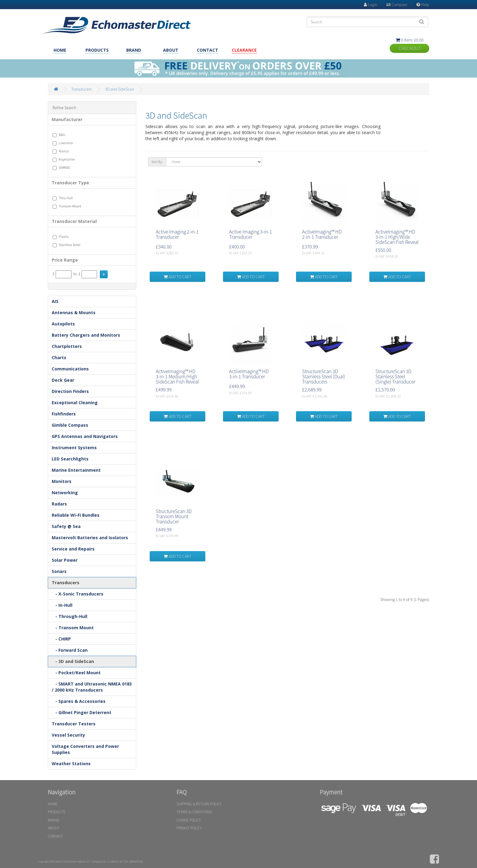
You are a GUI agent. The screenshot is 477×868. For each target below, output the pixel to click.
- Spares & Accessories (79, 701)
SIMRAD (61, 168)
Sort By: (157, 162)
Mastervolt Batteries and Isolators (90, 538)
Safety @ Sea (66, 526)
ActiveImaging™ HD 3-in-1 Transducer (249, 374)
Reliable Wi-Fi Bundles (76, 515)
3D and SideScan (119, 89)
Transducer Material (74, 221)
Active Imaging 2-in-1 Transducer (177, 234)
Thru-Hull (63, 198)
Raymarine (64, 159)
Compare (397, 5)
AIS (55, 301)
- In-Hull (62, 605)
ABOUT (171, 50)
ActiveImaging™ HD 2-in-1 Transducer (322, 234)
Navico (61, 151)
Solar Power (65, 560)
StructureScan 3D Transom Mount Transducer (174, 516)
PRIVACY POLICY (189, 828)
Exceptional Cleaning (75, 403)
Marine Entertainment (76, 470)
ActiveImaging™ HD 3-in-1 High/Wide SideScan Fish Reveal (397, 237)
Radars (59, 504)
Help (423, 5)
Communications (70, 369)
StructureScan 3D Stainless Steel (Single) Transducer (395, 377)
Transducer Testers (74, 724)
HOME (60, 50)
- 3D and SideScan (73, 661)
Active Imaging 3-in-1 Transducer (251, 234)
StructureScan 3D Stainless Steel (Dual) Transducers (324, 377)
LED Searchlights (70, 459)
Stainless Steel (66, 245)
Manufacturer (67, 119)
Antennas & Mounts (74, 312)
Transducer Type (70, 183)
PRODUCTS (97, 50)
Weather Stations (71, 764)
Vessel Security (68, 735)
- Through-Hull (70, 616)
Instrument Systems (74, 448)
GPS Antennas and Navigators (85, 436)
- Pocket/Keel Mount (76, 673)
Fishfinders (64, 414)
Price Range (65, 260)
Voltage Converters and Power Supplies (85, 749)
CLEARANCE (244, 50)
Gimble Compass (70, 425)
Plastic (61, 237)
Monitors (62, 481)
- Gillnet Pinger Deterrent (82, 712)
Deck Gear (63, 380)
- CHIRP (61, 639)
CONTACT (207, 50)
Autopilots (63, 324)
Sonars (59, 571)
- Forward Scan (70, 650)
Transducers (82, 89)
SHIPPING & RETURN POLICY (199, 804)
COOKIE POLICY (189, 820)
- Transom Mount (73, 628)
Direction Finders (70, 391)
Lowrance (63, 143)
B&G (59, 135)
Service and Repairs (73, 549)
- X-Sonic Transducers (78, 594)
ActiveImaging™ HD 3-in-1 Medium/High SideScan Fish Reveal (177, 377)
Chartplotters (67, 346)
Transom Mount (67, 206)
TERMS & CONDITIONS (194, 812)
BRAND (134, 50)
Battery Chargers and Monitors (86, 335)
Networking (65, 493)
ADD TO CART (178, 277)
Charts (59, 358)
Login (371, 5)
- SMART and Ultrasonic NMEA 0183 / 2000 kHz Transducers (92, 687)
